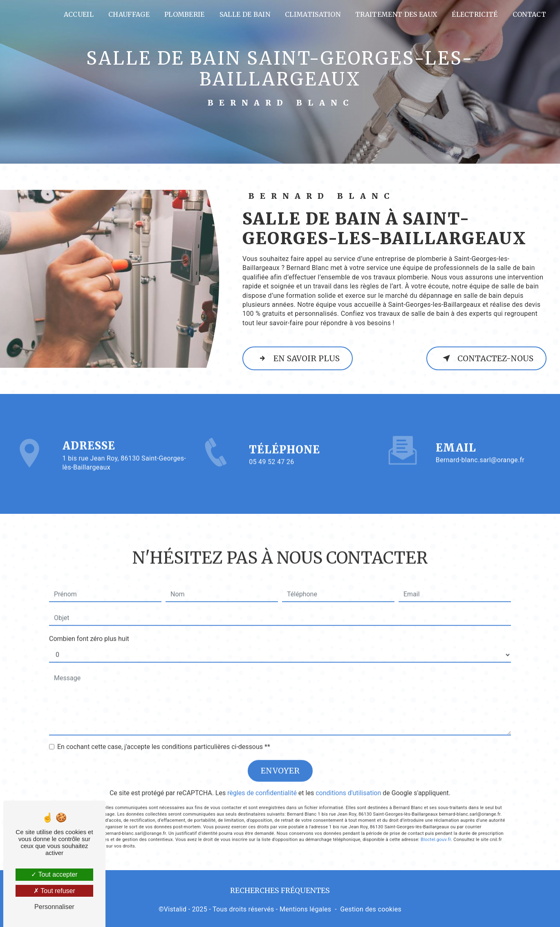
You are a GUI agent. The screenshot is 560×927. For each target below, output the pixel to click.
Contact (529, 14)
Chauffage (129, 14)
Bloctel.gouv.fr (436, 829)
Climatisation (313, 14)
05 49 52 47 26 (271, 473)
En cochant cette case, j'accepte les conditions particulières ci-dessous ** (164, 736)
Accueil (79, 14)
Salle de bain (245, 14)
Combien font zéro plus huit (89, 628)
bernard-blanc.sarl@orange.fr (480, 449)
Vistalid (175, 909)
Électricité (475, 14)
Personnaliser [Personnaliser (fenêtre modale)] (54, 907)
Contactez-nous (486, 358)
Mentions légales (305, 909)
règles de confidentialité (262, 782)
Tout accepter (54, 874)
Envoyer (280, 760)
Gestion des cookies (371, 909)
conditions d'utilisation (348, 782)
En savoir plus (298, 358)
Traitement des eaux (396, 14)
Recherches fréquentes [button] (280, 891)
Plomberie (185, 14)
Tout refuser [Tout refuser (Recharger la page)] (54, 891)
